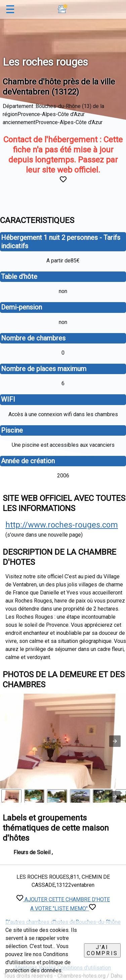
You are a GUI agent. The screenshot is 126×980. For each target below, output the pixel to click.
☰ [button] (10, 9)
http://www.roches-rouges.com (62, 525)
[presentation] (115, 797)
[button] (115, 741)
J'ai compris (102, 950)
